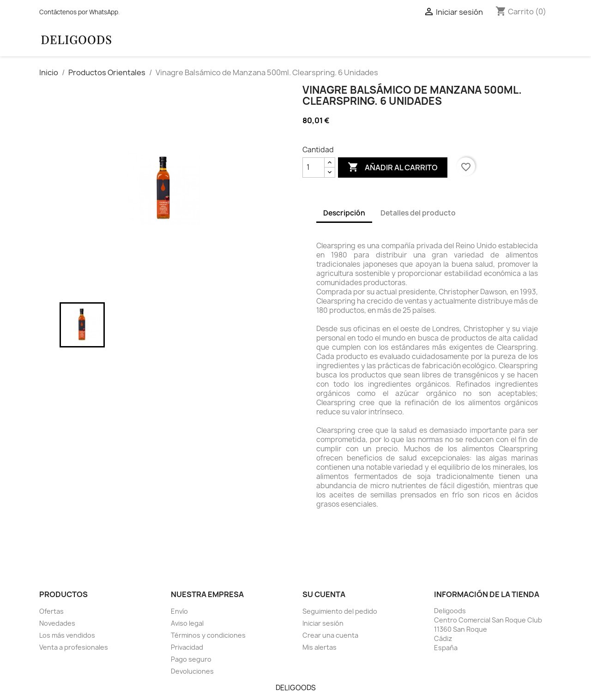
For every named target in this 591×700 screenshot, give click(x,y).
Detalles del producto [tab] (418, 213)
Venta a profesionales (74, 647)
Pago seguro (191, 659)
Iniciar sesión (323, 623)
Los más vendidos (67, 635)
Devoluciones (192, 671)
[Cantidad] (314, 168)
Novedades (57, 623)
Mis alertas (320, 647)
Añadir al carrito (393, 168)
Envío (179, 611)
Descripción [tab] (344, 213)
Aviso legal (187, 623)
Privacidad (187, 647)
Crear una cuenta (330, 635)
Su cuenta (324, 594)
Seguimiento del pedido (340, 611)
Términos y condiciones (208, 635)
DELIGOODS (296, 688)
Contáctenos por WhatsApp (79, 12)
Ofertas (51, 611)
